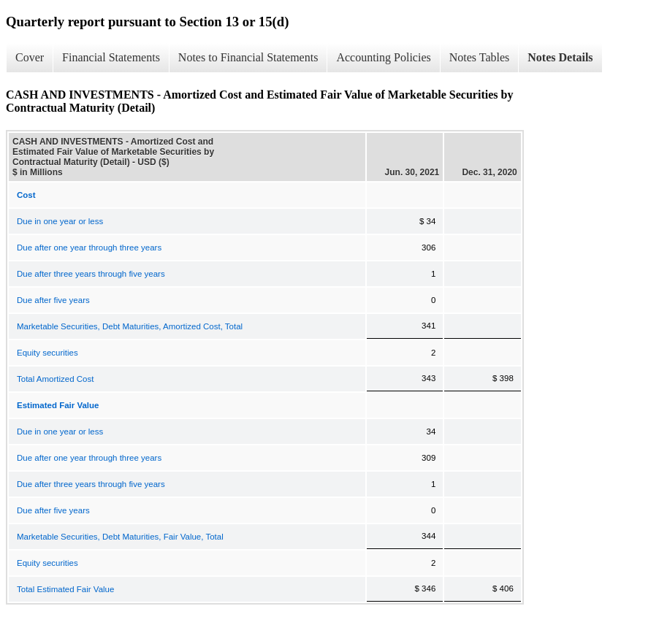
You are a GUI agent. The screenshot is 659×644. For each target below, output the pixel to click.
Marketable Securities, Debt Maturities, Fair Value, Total (120, 537)
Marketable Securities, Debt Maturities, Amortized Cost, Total (130, 326)
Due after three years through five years (91, 274)
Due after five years (53, 300)
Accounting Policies (383, 57)
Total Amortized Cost (55, 379)
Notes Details (560, 57)
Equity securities (47, 353)
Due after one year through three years (89, 248)
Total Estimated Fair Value (65, 589)
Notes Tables (480, 57)
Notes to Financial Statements (248, 57)
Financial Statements (111, 57)
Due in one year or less (60, 221)
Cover (30, 57)
